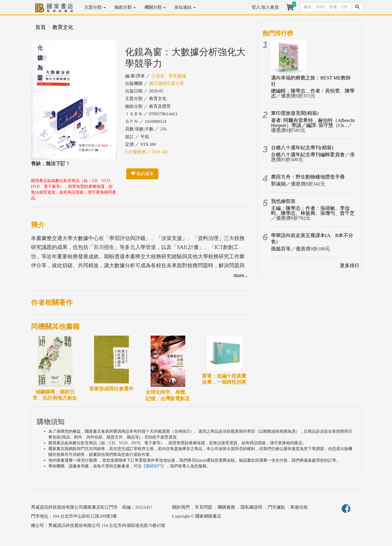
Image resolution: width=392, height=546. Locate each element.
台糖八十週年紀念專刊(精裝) (302, 148)
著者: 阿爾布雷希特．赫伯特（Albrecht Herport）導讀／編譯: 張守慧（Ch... (313, 123)
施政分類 (125, 7)
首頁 (41, 27)
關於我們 (181, 507)
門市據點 (276, 507)
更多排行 (350, 266)
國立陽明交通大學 (166, 83)
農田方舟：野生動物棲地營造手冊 (308, 177)
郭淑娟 (278, 184)
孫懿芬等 (281, 249)
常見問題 (204, 507)
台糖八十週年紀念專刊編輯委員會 (308, 155)
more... (241, 275)
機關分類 (155, 7)
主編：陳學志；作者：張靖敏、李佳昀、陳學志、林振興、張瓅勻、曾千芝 (313, 211)
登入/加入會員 (265, 7)
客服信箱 (299, 507)
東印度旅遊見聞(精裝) (295, 113)
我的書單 (142, 174)
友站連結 (185, 7)
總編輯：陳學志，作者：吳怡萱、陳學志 (313, 93)
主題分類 (95, 7)
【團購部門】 (154, 466)
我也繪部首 (283, 201)
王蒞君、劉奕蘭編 (169, 76)
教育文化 (63, 27)
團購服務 (226, 507)
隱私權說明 (251, 507)
